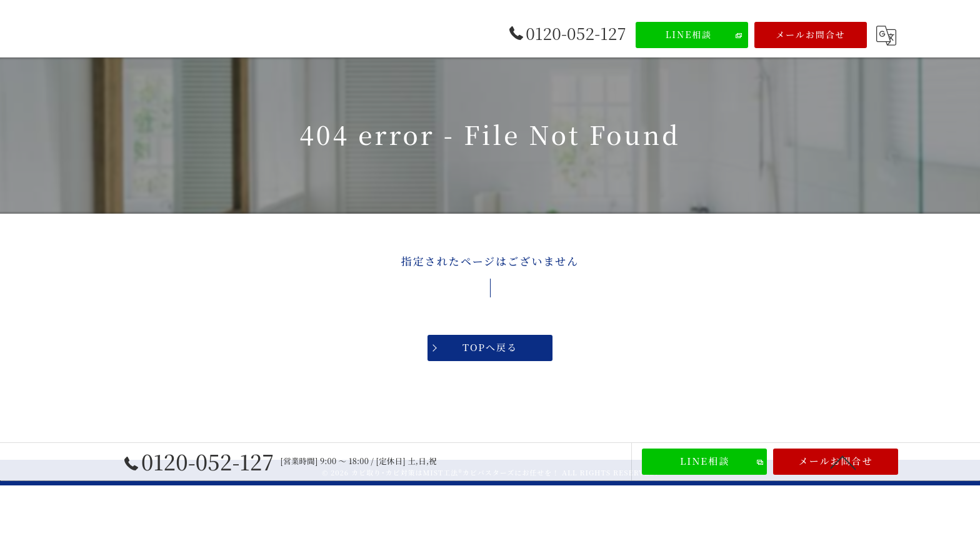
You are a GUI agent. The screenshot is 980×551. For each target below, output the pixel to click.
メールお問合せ (811, 34)
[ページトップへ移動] (843, 462)
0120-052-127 (199, 462)
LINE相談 (689, 34)
